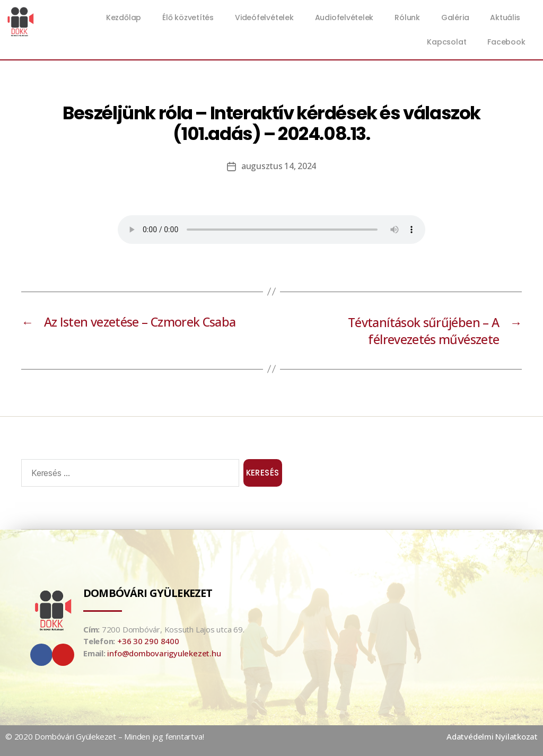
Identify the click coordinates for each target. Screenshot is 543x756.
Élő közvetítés (188, 17)
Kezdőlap (124, 17)
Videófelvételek (264, 17)
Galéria (455, 17)
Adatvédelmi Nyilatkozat (492, 736)
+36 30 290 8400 (148, 641)
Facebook (506, 42)
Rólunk (407, 17)
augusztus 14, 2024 (279, 166)
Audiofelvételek (344, 17)
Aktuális (507, 17)
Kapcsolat (446, 42)
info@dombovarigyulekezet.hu (164, 653)
